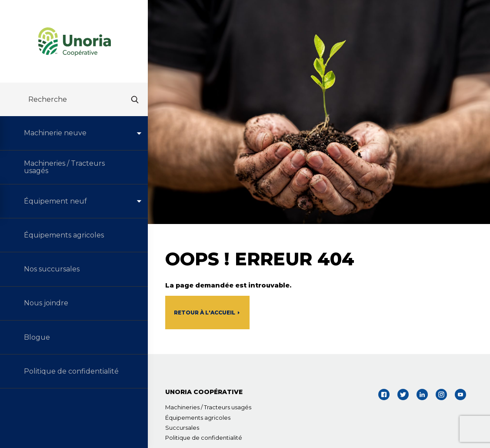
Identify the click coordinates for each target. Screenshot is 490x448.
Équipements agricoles (198, 418)
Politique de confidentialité (204, 438)
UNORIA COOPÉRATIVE (204, 392)
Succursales (182, 428)
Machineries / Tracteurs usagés (208, 407)
